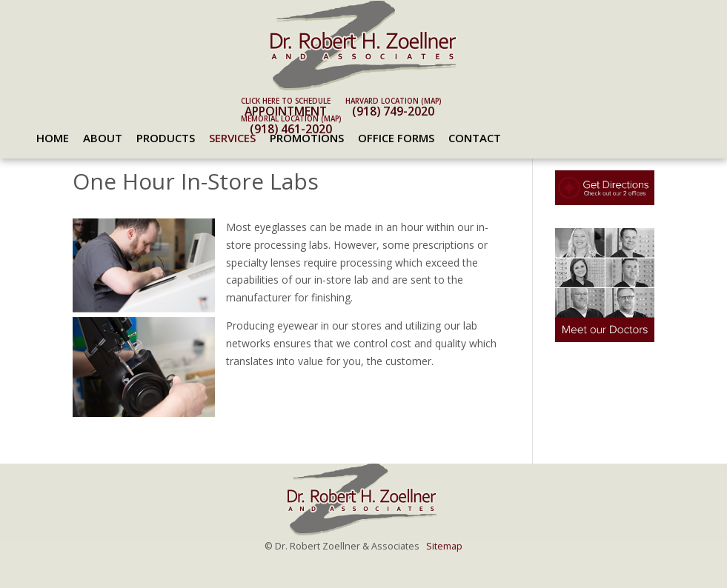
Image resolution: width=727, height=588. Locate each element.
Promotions (307, 138)
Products (166, 138)
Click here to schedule (286, 101)
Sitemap (444, 546)
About (103, 138)
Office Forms (396, 138)
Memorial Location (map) (291, 119)
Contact (475, 138)
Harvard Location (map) (393, 101)
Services (232, 138)
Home (53, 138)
